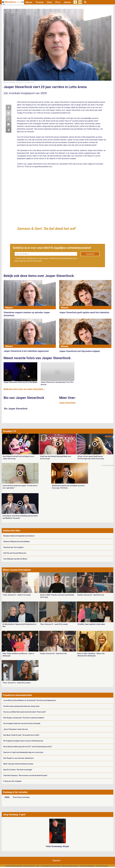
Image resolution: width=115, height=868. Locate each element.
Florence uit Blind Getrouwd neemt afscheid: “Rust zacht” (25, 712)
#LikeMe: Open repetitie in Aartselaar (91, 624)
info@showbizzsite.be (70, 866)
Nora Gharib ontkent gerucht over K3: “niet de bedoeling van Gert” (28, 747)
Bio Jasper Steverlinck (16, 409)
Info (38, 866)
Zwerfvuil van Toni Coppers (14, 547)
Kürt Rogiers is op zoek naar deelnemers (19, 758)
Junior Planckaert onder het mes (16, 729)
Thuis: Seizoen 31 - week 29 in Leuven (17, 683)
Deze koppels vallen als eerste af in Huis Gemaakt (22, 723)
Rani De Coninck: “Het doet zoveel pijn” (18, 770)
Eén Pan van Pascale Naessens (15, 553)
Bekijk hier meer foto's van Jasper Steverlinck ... (24, 389)
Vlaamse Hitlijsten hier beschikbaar (17, 542)
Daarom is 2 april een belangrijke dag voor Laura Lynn (23, 752)
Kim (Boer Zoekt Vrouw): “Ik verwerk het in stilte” (21, 735)
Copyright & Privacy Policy (51, 866)
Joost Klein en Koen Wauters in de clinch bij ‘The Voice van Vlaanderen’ (30, 700)
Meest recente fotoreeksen (17, 570)
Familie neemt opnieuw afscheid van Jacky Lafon (21, 706)
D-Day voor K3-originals (12, 781)
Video (50, 2)
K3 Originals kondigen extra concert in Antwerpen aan (23, 741)
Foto (58, 2)
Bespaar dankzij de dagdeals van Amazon (19, 536)
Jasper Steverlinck (67, 403)
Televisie (40, 2)
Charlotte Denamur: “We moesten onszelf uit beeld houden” (25, 775)
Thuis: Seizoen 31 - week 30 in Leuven (54, 624)
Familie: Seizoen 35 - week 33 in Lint (53, 654)
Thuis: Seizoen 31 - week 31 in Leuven (17, 595)
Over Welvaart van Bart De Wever (15, 559)
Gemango (104, 866)
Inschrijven (90, 254)
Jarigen (67, 2)
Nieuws (29, 2)
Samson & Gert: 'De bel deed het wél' (46, 229)
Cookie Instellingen (87, 866)
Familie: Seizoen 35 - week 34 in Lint (91, 595)
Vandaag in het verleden (15, 792)
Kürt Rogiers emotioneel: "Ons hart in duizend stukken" (24, 718)
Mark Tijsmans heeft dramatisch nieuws (18, 764)
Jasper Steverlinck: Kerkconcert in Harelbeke (20, 382)
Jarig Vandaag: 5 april (14, 815)
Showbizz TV (9, 431)
